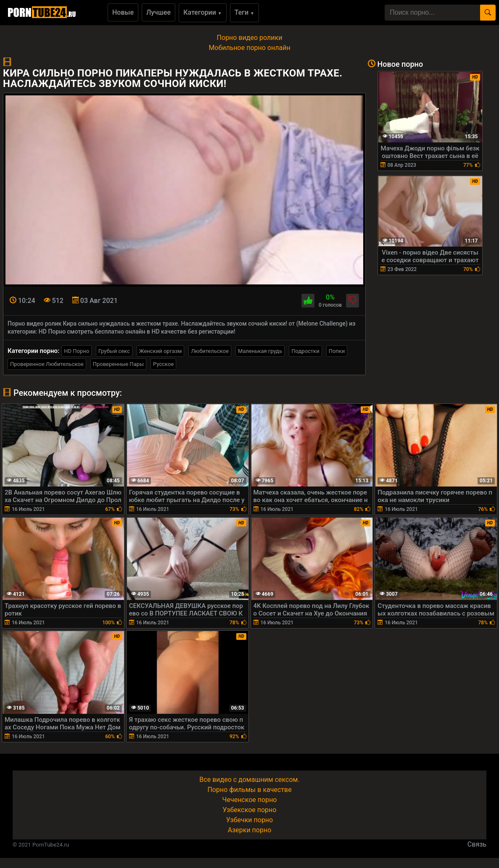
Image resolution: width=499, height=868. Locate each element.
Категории (203, 12)
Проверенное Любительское (47, 364)
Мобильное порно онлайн (249, 48)
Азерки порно (250, 830)
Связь (477, 844)
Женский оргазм (161, 351)
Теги (244, 12)
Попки (337, 351)
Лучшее (158, 12)
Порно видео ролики (250, 38)
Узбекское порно (250, 810)
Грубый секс (114, 351)
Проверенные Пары (118, 364)
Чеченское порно (250, 800)
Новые (123, 12)
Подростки (305, 351)
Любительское (210, 351)
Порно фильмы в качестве (249, 790)
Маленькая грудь (260, 351)
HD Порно (77, 351)
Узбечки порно (249, 820)
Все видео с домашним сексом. (249, 780)
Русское (163, 364)
